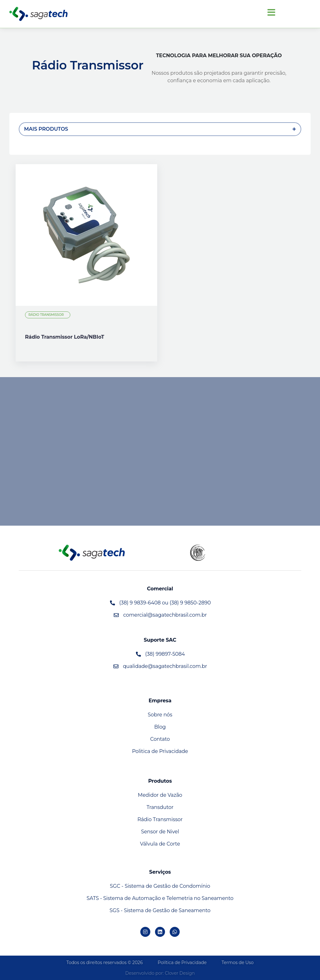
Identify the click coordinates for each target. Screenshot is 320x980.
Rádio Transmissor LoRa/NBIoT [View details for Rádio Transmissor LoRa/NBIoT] (65, 337)
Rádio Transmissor (46, 315)
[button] (271, 13)
